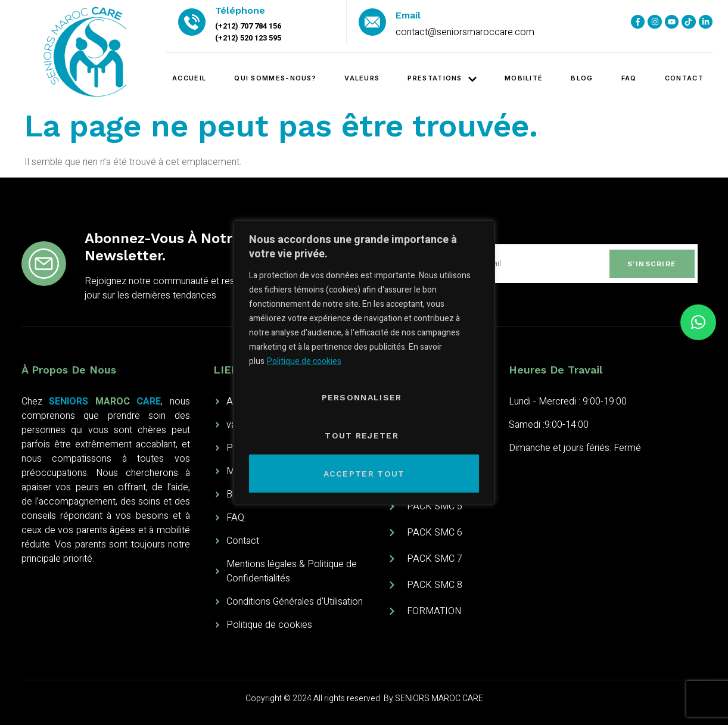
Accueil (189, 78)
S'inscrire (652, 264)
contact (684, 78)
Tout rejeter (362, 435)
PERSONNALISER (362, 397)
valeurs (362, 78)
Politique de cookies (304, 361)
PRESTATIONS (442, 79)
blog (582, 78)
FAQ (629, 78)
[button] (698, 322)
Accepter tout (364, 474)
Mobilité (524, 78)
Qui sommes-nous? (275, 78)
